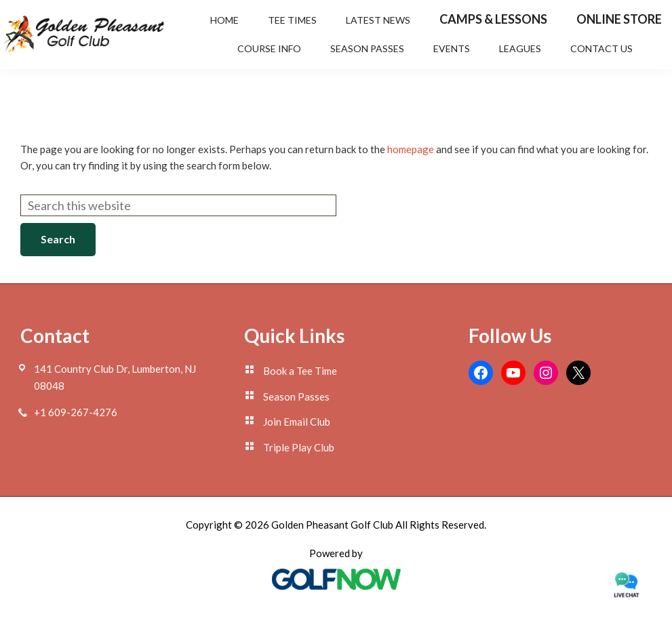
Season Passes (296, 396)
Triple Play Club (299, 447)
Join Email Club (297, 422)
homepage (411, 149)
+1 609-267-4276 (76, 412)
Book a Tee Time (300, 371)
